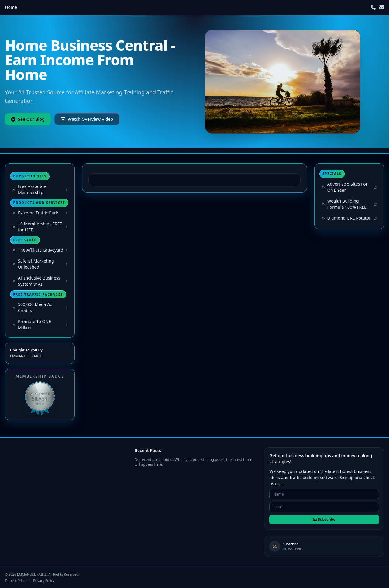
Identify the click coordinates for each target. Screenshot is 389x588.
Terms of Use (15, 581)
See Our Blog (28, 119)
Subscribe (324, 519)
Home (11, 7)
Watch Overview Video (87, 119)
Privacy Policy (44, 581)
